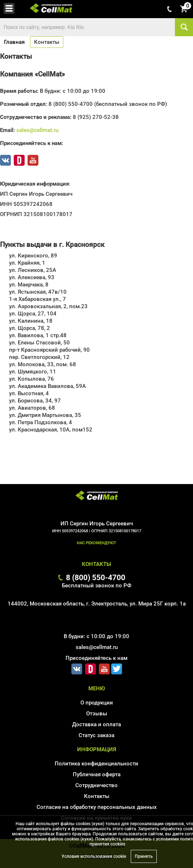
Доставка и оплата (96, 724)
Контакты (97, 796)
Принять (144, 856)
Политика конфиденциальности (96, 764)
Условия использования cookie (94, 856)
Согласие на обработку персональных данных (97, 807)
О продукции (97, 703)
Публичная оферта (97, 774)
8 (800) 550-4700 (96, 577)
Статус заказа (96, 735)
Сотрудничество (96, 785)
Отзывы (97, 714)
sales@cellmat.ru (37, 130)
